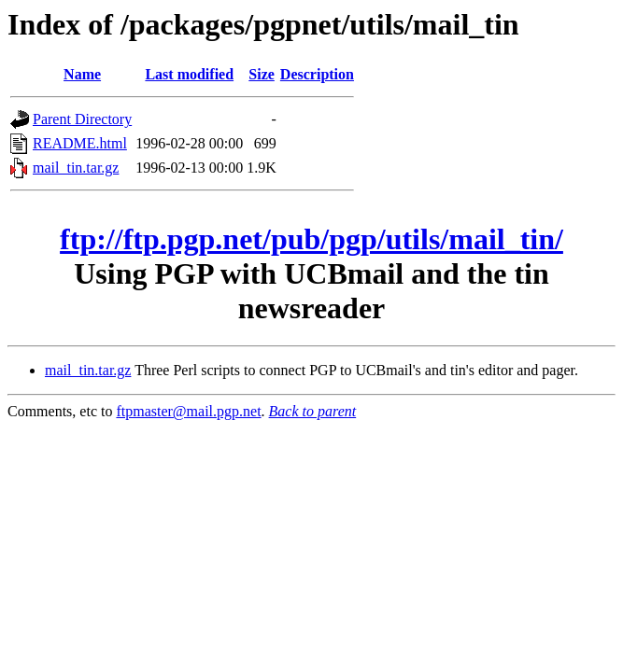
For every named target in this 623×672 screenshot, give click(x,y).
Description (317, 74)
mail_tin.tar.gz (76, 168)
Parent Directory (82, 119)
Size (262, 74)
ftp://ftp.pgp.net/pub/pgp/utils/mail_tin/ (311, 239)
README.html (80, 143)
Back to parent (313, 411)
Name (82, 74)
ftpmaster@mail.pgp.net (188, 411)
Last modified (189, 74)
